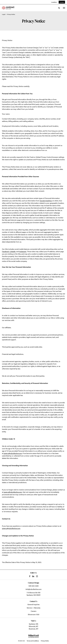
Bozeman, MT (34, 629)
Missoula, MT (33, 626)
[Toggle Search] (59, 8)
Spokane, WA (34, 624)
